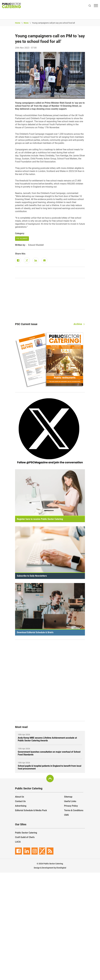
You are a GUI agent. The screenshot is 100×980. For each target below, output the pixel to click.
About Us (20, 797)
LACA (18, 842)
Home (18, 23)
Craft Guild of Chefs (25, 837)
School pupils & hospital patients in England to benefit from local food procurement (50, 767)
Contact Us (20, 801)
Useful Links (70, 801)
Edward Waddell (36, 245)
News (26, 23)
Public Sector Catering (26, 833)
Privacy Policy (71, 806)
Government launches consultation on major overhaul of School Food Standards (49, 753)
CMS (66, 815)
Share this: (20, 254)
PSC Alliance (22, 239)
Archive (78, 324)
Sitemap (68, 797)
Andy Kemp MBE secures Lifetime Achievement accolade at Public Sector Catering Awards (47, 739)
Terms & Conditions (74, 810)
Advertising (21, 806)
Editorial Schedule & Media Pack (31, 810)
